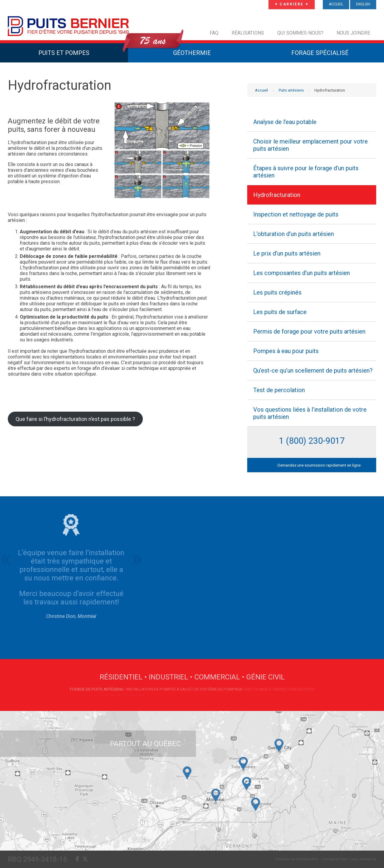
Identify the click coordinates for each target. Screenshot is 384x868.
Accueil (261, 90)
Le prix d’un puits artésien (287, 253)
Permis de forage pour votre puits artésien (309, 331)
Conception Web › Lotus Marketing (349, 859)
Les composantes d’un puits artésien (301, 273)
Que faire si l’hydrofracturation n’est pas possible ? (75, 419)
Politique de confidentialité (297, 859)
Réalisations (248, 33)
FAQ (214, 33)
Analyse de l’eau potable (285, 122)
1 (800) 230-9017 (312, 441)
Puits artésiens (291, 90)
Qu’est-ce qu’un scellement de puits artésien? (313, 370)
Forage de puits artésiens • (98, 689)
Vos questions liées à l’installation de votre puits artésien (310, 413)
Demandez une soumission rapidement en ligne (319, 465)
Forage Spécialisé (320, 53)
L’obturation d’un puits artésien (294, 234)
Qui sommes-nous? (300, 33)
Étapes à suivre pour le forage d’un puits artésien (306, 172)
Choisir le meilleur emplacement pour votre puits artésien (310, 145)
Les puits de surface (280, 312)
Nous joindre (353, 33)
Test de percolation (279, 390)
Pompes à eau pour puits (286, 351)
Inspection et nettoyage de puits (296, 214)
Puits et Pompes (64, 53)
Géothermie (192, 53)
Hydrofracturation (277, 195)
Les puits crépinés (277, 292)
